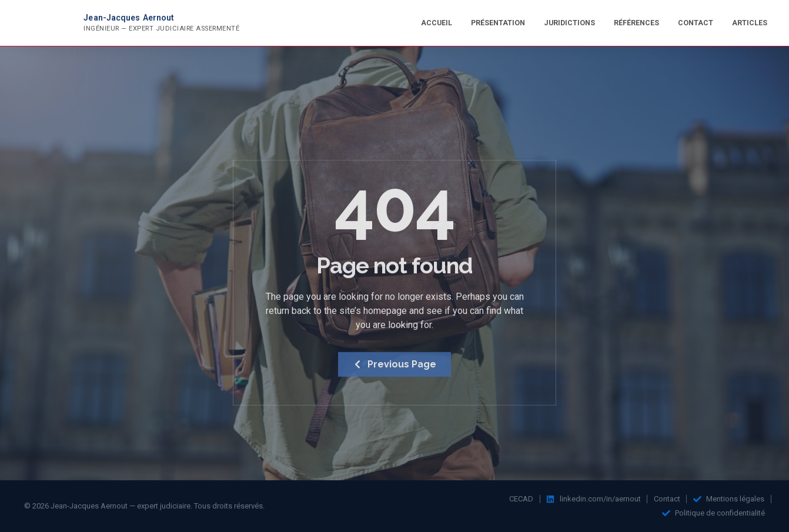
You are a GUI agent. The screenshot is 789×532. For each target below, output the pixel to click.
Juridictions (569, 23)
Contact (696, 23)
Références (636, 23)
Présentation (498, 23)
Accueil (437, 23)
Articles (750, 23)
